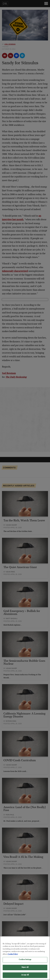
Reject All (25, 971)
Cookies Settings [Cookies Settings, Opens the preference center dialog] (25, 963)
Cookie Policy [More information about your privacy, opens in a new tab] (13, 957)
